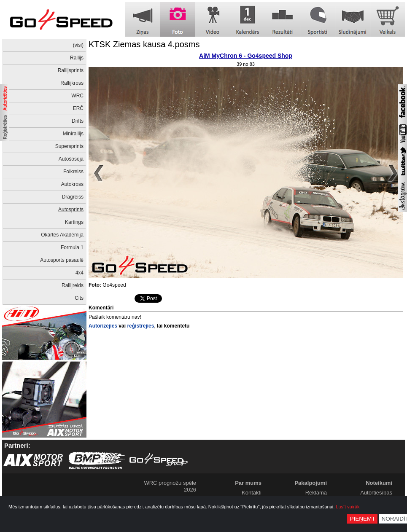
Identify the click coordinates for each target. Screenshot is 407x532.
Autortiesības (376, 493)
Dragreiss (73, 197)
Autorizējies (103, 326)
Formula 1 (72, 247)
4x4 (80, 273)
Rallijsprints (71, 70)
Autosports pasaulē (62, 260)
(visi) (78, 45)
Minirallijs (73, 134)
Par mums (248, 483)
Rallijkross (72, 83)
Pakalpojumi (311, 483)
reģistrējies (140, 326)
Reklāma (316, 493)
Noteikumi (379, 483)
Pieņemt (362, 519)
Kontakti (252, 493)
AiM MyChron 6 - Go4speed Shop (246, 56)
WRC (77, 96)
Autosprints (71, 210)
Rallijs (77, 58)
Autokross (72, 184)
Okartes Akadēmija (62, 235)
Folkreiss (73, 172)
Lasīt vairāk (348, 507)
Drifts (78, 121)
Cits (79, 298)
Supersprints (69, 146)
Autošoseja (71, 159)
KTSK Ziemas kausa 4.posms (144, 44)
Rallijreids (73, 285)
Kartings (74, 222)
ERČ (78, 108)
